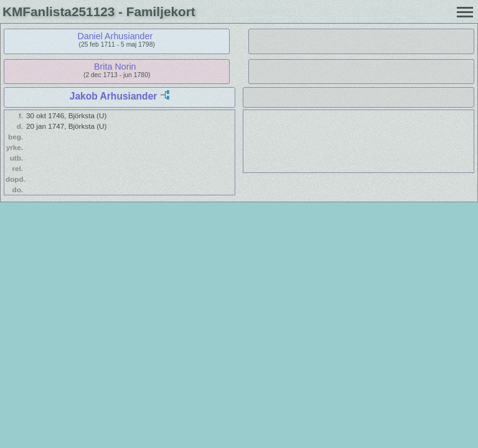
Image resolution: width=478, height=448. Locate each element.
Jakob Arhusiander (114, 96)
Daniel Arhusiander (115, 36)
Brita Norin (115, 67)
